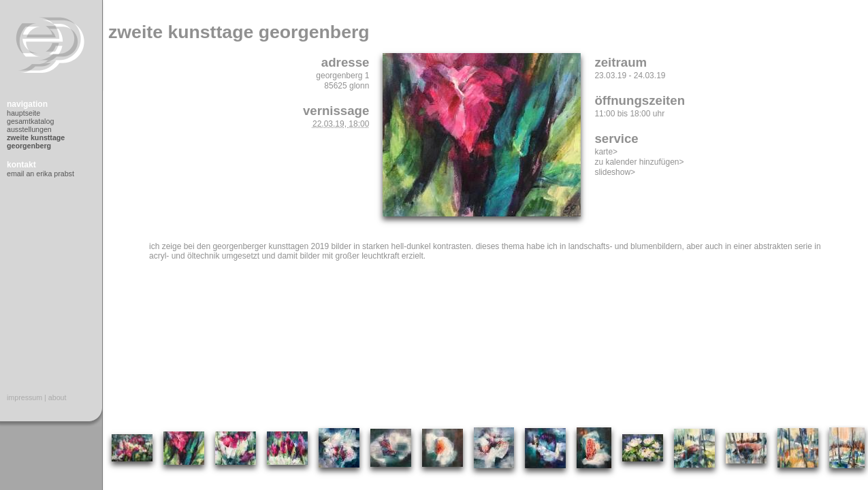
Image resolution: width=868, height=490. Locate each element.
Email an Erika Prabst (41, 174)
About (58, 397)
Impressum (25, 397)
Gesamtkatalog (30, 121)
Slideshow (612, 172)
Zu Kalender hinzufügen (637, 162)
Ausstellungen (29, 129)
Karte (604, 152)
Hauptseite (23, 113)
